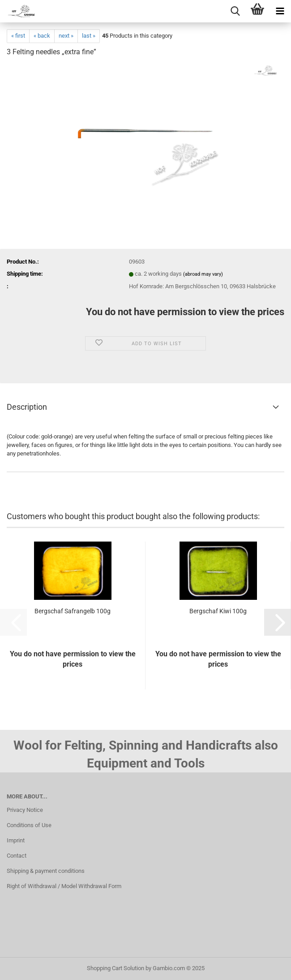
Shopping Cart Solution (116, 968)
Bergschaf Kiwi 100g (218, 611)
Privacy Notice (25, 810)
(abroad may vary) (203, 274)
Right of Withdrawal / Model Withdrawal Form (64, 886)
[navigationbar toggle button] (280, 11)
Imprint (16, 840)
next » (66, 36)
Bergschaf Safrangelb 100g (73, 611)
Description (27, 407)
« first (18, 36)
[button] (278, 622)
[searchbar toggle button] (235, 11)
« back (42, 36)
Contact (17, 856)
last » (89, 36)
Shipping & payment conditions (46, 871)
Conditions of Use (29, 825)
